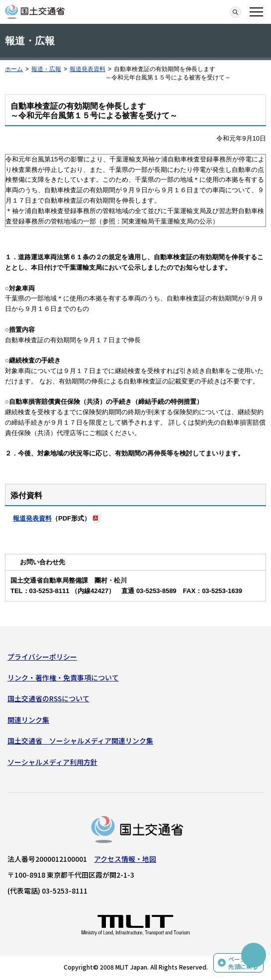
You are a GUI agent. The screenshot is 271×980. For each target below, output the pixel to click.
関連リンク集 (28, 720)
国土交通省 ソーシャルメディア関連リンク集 (80, 741)
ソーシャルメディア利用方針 (52, 762)
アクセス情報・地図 (125, 859)
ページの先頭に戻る (243, 963)
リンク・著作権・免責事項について (63, 678)
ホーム (14, 69)
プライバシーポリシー (42, 657)
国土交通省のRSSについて (48, 698)
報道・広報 (46, 69)
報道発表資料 (88, 69)
